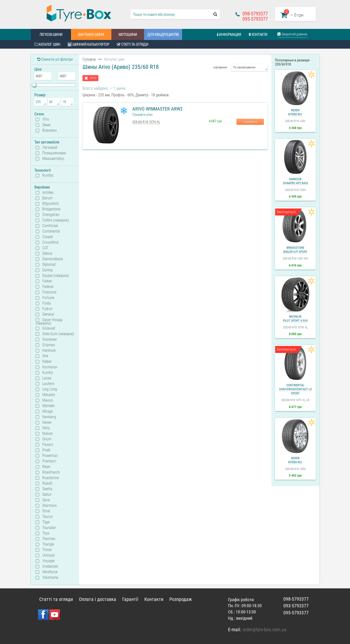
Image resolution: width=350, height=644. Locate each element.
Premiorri (49, 461)
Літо (46, 119)
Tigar (46, 522)
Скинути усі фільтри (55, 59)
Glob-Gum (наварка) (58, 334)
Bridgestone (51, 209)
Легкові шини (51, 35)
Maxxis (48, 400)
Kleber (47, 362)
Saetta (47, 489)
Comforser (50, 226)
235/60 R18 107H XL (146, 122)
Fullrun (48, 309)
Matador (49, 395)
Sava (46, 500)
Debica (47, 254)
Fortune (48, 298)
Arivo (93, 78)
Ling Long (50, 389)
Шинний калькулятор (89, 44)
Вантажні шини (91, 35)
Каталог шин (48, 44)
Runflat (48, 176)
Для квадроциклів (163, 35)
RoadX (47, 483)
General (48, 314)
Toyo (46, 533)
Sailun (47, 494)
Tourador (49, 528)
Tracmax (49, 539)
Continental (51, 231)
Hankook (49, 351)
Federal (48, 287)
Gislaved (49, 328)
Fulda (47, 303)
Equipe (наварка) (56, 276)
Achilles (48, 193)
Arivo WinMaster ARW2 (157, 109)
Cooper (48, 237)
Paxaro (48, 445)
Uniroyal (48, 555)
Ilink (45, 356)
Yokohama (50, 578)
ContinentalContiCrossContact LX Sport (295, 389)
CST (45, 248)
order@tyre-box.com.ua (264, 630)
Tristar (47, 550)
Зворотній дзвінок (292, 34)
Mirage (48, 411)
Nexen (47, 423)
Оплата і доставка (98, 599)
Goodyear (50, 339)
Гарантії (130, 599)
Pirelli (46, 450)
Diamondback (53, 259)
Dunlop (48, 270)
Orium (47, 439)
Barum (47, 198)
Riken (46, 467)
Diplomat (49, 265)
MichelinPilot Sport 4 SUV (295, 319)
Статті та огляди (133, 44)
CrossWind (50, 242)
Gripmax (49, 345)
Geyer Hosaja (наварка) (49, 321)
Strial (46, 511)
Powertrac (50, 456)
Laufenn (48, 384)
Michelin (48, 406)
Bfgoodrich (51, 204)
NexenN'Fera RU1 (295, 112)
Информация (229, 35)
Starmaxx (50, 506)
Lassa (47, 378)
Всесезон (50, 130)
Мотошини (128, 35)
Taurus (48, 517)
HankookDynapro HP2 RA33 (295, 181)
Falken (47, 281)
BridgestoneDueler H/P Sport (295, 250)
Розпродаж (181, 599)
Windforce (50, 572)
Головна (89, 59)
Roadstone (51, 478)
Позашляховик (54, 153)
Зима (46, 125)
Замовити (250, 122)
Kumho (48, 373)
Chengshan (51, 215)
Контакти (258, 35)
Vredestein (50, 566)
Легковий (50, 148)
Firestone (49, 292)
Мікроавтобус (53, 159)
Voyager (49, 561)
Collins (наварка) (56, 220)
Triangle (48, 544)
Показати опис (143, 115)
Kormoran (50, 367)
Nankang (49, 417)
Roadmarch (51, 472)
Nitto (46, 428)
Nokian (48, 434)
